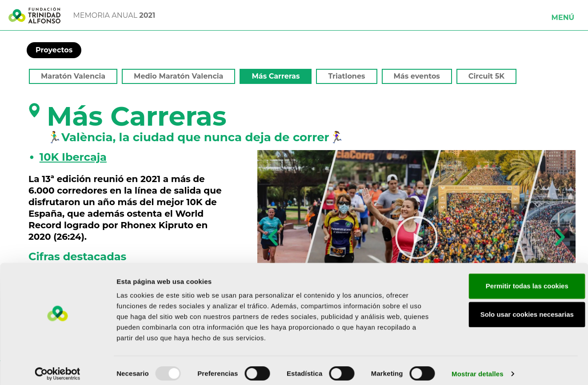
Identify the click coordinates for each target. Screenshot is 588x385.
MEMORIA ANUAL (114, 15)
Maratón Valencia (73, 76)
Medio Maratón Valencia (178, 76)
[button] (563, 15)
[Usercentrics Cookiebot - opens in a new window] (58, 368)
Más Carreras (276, 76)
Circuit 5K (486, 76)
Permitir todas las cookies (514, 280)
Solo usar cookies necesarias (514, 308)
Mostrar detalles (478, 367)
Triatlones (346, 76)
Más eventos (417, 76)
